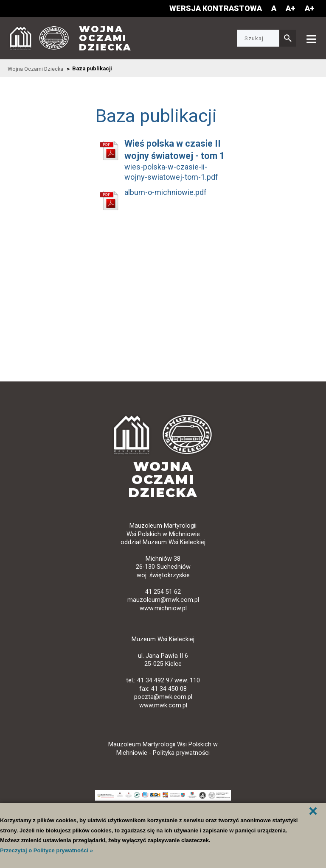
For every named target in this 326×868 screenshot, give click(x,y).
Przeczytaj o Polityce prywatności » (46, 850)
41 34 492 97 (155, 680)
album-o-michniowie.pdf (166, 192)
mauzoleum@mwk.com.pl (163, 600)
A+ (291, 8)
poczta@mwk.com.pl (163, 697)
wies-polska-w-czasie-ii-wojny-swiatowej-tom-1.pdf (171, 172)
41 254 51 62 (163, 592)
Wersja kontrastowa (216, 8)
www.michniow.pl (163, 608)
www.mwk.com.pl (163, 705)
